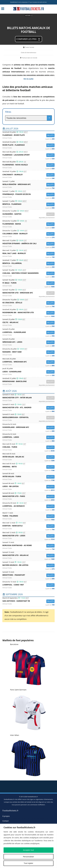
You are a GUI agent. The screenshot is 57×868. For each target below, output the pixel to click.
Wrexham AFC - (28, 342)
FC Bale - (28, 283)
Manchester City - (28, 398)
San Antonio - (28, 601)
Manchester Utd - (28, 293)
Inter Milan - (28, 457)
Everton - (28, 526)
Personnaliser (28, 857)
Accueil (28, 15)
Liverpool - (28, 333)
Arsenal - (28, 467)
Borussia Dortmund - (28, 546)
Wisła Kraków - (28, 185)
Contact (6, 821)
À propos (6, 816)
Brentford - (28, 575)
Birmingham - (28, 382)
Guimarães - (28, 214)
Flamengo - (28, 135)
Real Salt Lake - (28, 254)
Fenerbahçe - (28, 195)
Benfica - (28, 204)
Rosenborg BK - (28, 313)
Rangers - (28, 352)
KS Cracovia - (28, 303)
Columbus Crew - (28, 234)
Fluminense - (28, 165)
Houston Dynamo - (28, 244)
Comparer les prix (26, 39)
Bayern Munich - (28, 565)
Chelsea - (28, 273)
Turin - (28, 516)
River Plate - (28, 145)
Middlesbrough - (28, 418)
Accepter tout (29, 850)
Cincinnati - (28, 175)
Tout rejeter (28, 863)
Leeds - (28, 372)
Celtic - (28, 323)
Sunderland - (28, 428)
